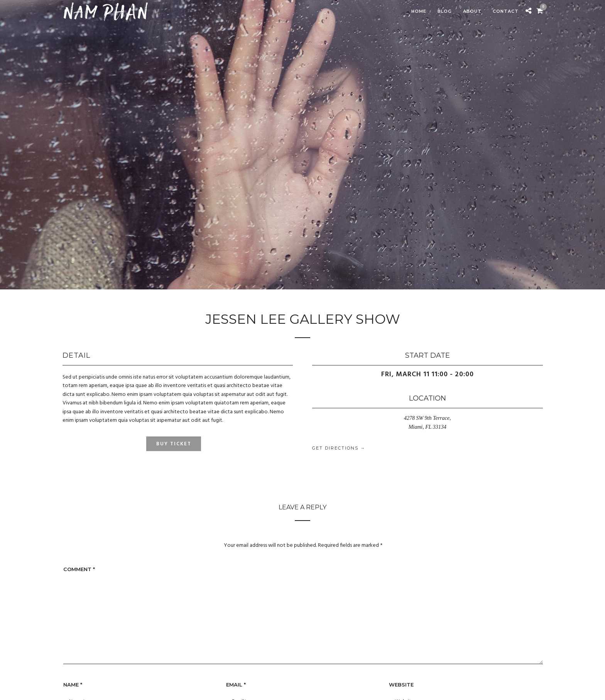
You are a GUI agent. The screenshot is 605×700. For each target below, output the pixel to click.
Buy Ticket (174, 444)
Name (73, 685)
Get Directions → (339, 448)
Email (236, 685)
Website (401, 685)
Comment (79, 569)
